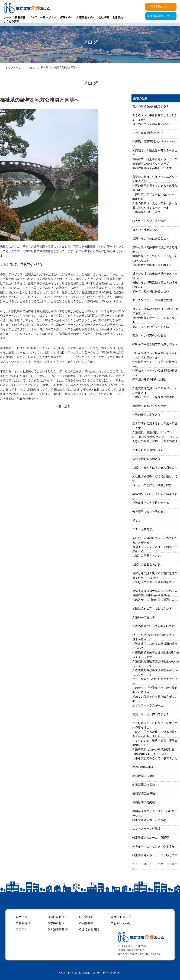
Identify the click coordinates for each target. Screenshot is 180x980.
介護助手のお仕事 (144, 617)
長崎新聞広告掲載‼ (144, 793)
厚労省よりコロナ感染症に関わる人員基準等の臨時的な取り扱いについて (155, 595)
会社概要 (104, 17)
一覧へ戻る (63, 406)
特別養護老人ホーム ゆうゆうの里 (155, 855)
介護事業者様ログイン (161, 16)
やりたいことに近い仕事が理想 (152, 485)
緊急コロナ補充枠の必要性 (149, 335)
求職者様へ (66, 17)
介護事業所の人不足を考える (151, 503)
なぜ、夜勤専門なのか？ (148, 133)
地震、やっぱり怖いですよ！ (151, 714)
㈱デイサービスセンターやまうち (153, 846)
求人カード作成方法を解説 (149, 221)
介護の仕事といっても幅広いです (153, 626)
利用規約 (118, 17)
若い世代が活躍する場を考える (152, 265)
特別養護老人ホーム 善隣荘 (151, 838)
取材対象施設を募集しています (152, 168)
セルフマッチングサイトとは (151, 327)
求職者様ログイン (161, 7)
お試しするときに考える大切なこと (155, 468)
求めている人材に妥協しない (151, 291)
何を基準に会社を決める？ (149, 512)
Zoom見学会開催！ (144, 767)
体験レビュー (48, 17)
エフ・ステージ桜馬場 (146, 829)
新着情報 (20, 17)
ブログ (33, 17)
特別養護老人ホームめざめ (149, 820)
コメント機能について (146, 230)
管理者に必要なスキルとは (149, 406)
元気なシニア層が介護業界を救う (153, 582)
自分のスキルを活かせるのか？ (152, 124)
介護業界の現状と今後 (146, 212)
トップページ (13, 68)
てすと (137, 520)
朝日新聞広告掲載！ (145, 785)
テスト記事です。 (144, 529)
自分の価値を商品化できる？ (151, 106)
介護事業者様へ (86, 17)
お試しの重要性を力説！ (148, 564)
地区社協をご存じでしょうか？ (152, 608)
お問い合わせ (122, 923)
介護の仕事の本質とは (146, 415)
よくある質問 (11, 21)
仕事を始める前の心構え (148, 450)
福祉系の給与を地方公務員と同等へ (155, 344)
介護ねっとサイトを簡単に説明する (155, 397)
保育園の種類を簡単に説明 (149, 379)
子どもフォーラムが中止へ (149, 705)
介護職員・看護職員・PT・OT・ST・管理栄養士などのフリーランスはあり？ (155, 437)
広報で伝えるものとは (146, 459)
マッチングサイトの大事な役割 (152, 300)
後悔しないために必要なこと (151, 238)
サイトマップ (122, 917)
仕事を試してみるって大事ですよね (155, 758)
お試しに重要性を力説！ (148, 556)
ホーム (7, 17)
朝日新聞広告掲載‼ (144, 776)
